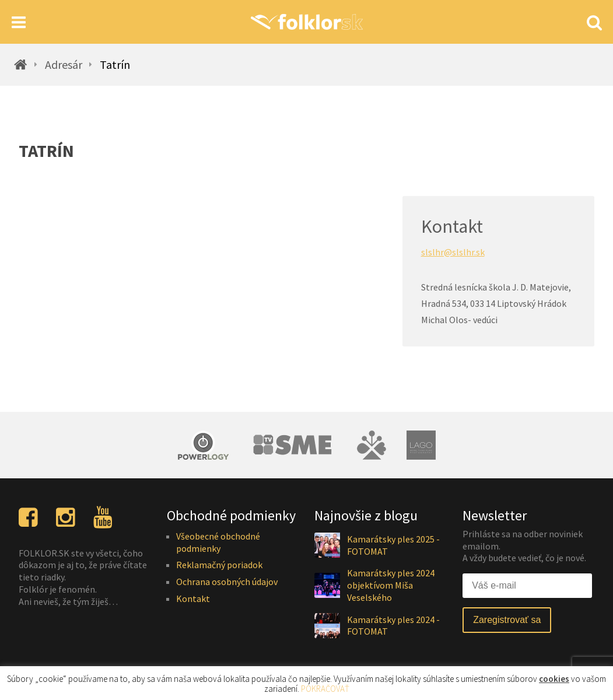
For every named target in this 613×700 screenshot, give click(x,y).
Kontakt (193, 598)
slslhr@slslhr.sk (453, 252)
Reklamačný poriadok (219, 565)
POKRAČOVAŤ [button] (325, 689)
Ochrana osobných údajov (227, 582)
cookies (554, 679)
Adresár (64, 65)
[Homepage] (306, 22)
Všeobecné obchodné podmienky (218, 542)
